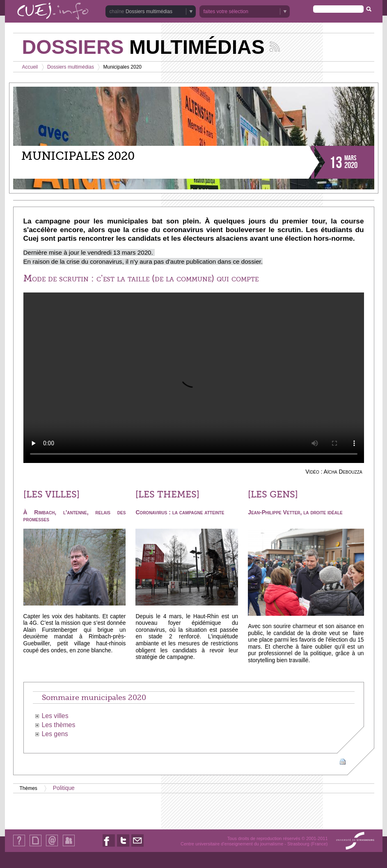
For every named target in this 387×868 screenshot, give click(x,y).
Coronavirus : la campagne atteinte (180, 512)
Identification (69, 846)
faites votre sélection (226, 12)
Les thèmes (58, 725)
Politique (64, 788)
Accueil (30, 67)
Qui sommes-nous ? (19, 846)
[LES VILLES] (52, 495)
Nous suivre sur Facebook (109, 846)
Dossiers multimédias (149, 12)
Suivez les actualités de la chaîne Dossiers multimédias (275, 47)
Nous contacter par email (137, 846)
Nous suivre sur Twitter (123, 846)
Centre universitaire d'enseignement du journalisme (232, 844)
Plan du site (35, 846)
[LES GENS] (273, 495)
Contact (52, 846)
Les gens (55, 734)
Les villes (55, 716)
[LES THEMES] (167, 495)
